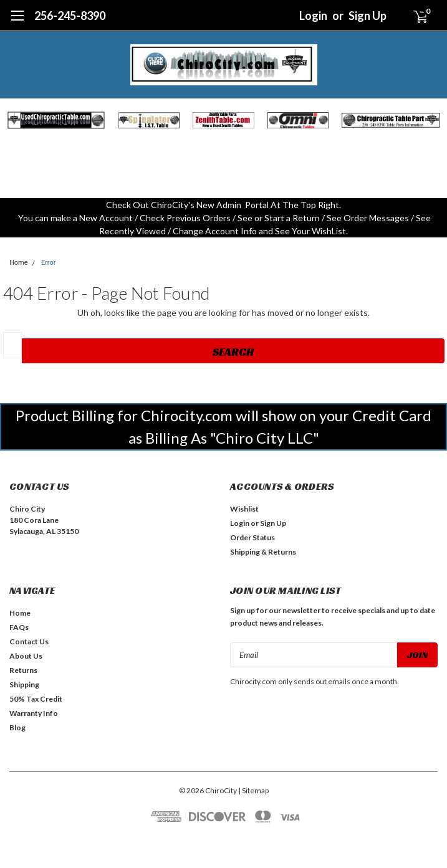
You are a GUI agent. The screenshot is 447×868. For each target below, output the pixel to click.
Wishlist (244, 509)
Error (49, 263)
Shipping (24, 684)
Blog (17, 727)
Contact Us (29, 641)
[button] (56, 120)
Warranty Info (34, 713)
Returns (23, 670)
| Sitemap (253, 790)
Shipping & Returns (263, 552)
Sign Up (368, 16)
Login (313, 16)
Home (19, 263)
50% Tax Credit (36, 699)
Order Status (252, 537)
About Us (26, 656)
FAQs (19, 627)
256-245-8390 (70, 16)
